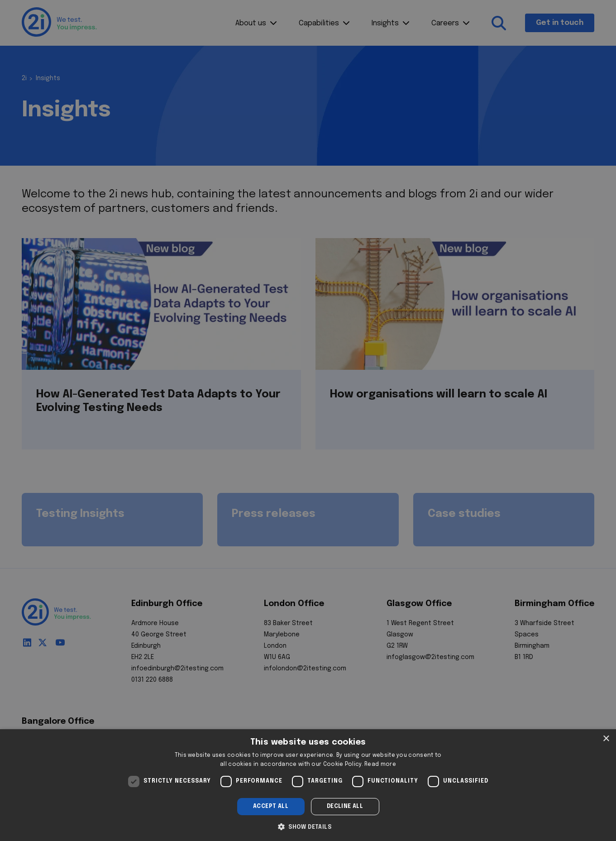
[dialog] (308, 785)
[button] (308, 826)
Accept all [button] (271, 807)
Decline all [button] (345, 807)
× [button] (606, 739)
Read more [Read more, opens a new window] (380, 765)
